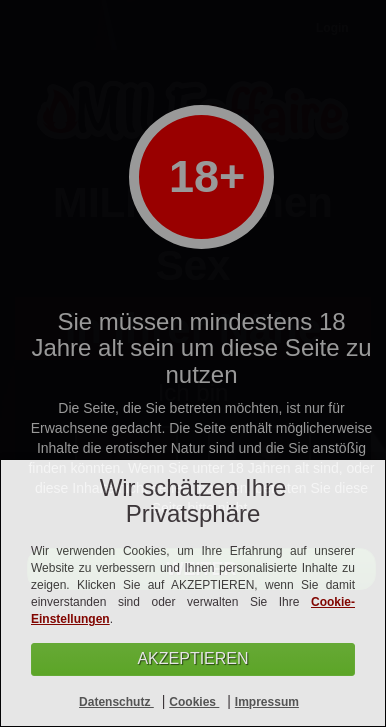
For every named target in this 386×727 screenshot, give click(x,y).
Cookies (194, 702)
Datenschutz (116, 702)
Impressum (267, 702)
